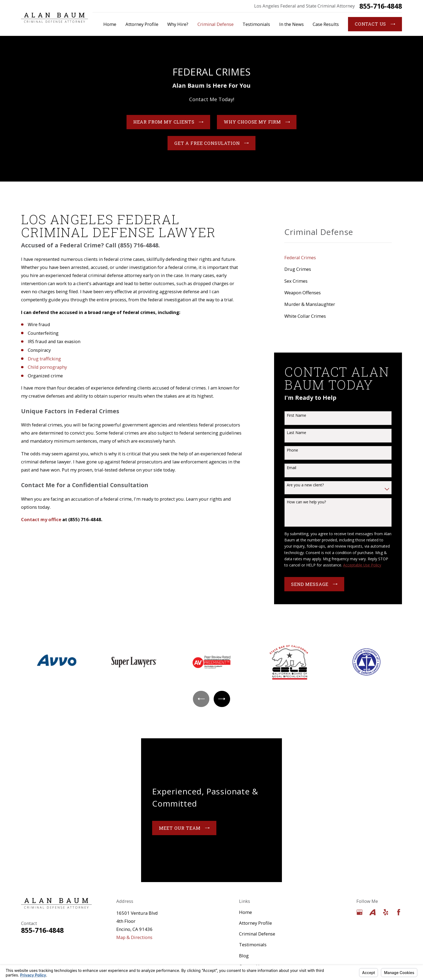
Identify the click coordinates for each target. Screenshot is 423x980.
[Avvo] (372, 912)
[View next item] (222, 699)
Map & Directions (134, 937)
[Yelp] (386, 912)
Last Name (296, 433)
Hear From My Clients (168, 123)
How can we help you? (306, 502)
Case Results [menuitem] (326, 24)
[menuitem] (338, 257)
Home (245, 912)
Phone (292, 450)
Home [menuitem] (110, 24)
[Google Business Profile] (359, 912)
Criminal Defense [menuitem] (216, 24)
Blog (244, 956)
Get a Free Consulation (211, 144)
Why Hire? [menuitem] (178, 24)
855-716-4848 (381, 6)
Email (291, 468)
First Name (296, 416)
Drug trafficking (44, 359)
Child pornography (47, 367)
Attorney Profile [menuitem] (142, 24)
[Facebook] (399, 912)
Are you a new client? (305, 485)
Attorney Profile (255, 923)
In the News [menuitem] (291, 24)
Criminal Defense (257, 934)
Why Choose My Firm (257, 123)
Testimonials (253, 945)
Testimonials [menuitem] (256, 24)
